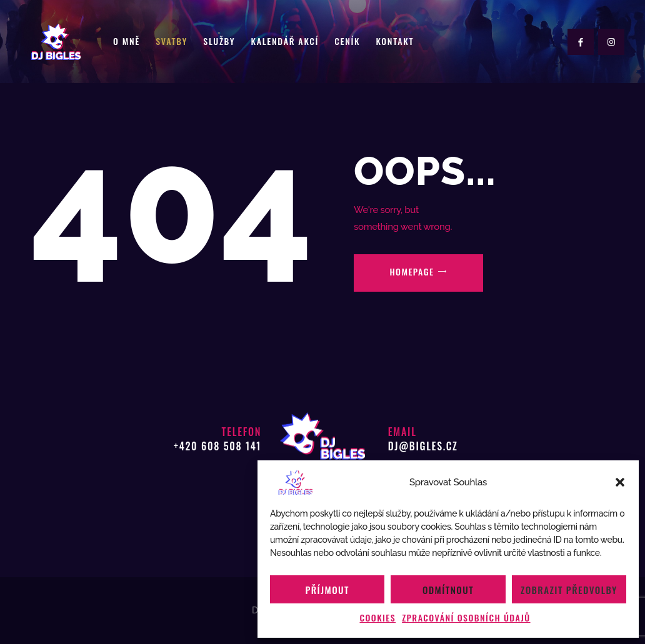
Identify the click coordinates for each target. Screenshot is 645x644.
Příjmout (327, 590)
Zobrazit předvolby (569, 590)
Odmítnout (448, 590)
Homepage (412, 271)
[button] (620, 482)
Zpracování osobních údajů (466, 617)
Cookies (377, 617)
